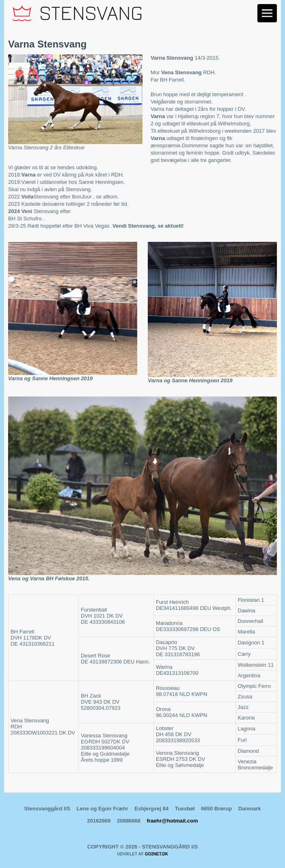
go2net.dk (157, 854)
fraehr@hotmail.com (172, 821)
